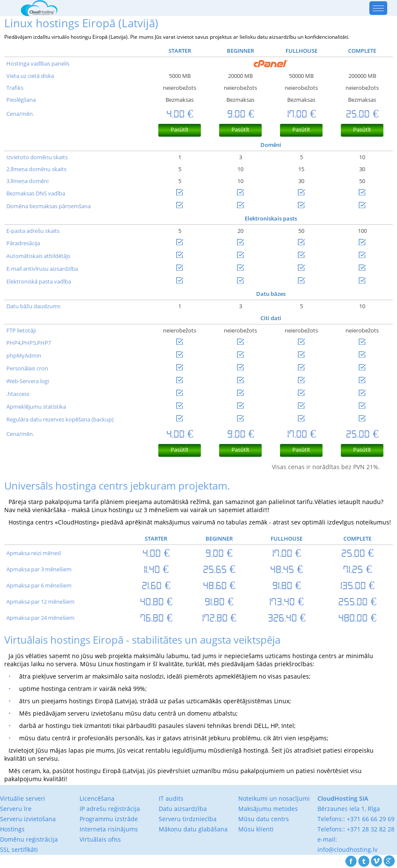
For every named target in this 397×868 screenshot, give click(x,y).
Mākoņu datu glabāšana (193, 829)
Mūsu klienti (256, 829)
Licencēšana (97, 798)
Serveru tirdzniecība (188, 819)
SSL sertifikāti (19, 849)
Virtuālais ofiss (100, 839)
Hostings (12, 829)
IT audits (171, 798)
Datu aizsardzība (183, 809)
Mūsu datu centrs (264, 819)
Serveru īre (16, 809)
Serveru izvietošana (28, 819)
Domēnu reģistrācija (29, 839)
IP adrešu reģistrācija (110, 809)
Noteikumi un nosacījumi (274, 798)
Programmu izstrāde (109, 819)
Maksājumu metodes (268, 809)
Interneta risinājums (109, 829)
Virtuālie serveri (23, 798)
